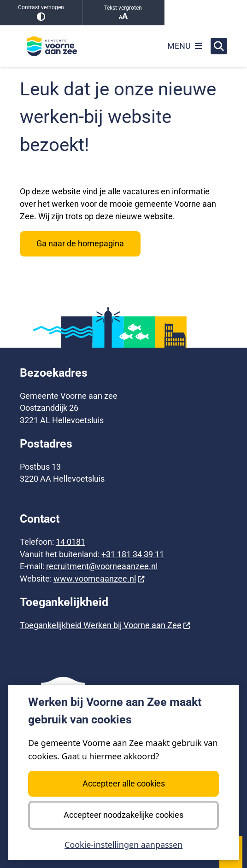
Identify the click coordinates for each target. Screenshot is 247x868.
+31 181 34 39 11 (133, 554)
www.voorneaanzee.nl (99, 579)
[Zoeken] (219, 46)
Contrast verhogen (41, 13)
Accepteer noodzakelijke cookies (123, 815)
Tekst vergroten (123, 13)
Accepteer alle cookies (123, 784)
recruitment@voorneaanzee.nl (102, 566)
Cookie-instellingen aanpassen (123, 845)
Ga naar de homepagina (80, 243)
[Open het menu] (185, 46)
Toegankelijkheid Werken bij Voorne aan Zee (105, 625)
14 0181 (71, 542)
